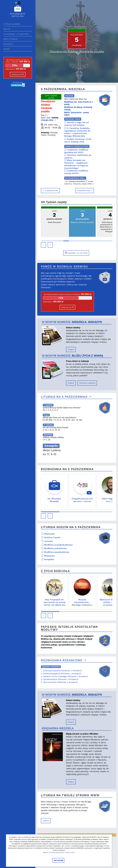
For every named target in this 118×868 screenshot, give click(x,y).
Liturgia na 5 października (66, 397)
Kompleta (48, 559)
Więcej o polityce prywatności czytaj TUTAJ (59, 852)
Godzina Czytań (51, 537)
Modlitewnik (11, 39)
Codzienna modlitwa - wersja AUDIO (77, 172)
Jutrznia (47, 541)
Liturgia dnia (48, 120)
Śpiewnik (8, 44)
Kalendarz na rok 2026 (76, 253)
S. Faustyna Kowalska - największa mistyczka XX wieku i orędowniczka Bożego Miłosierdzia (78, 132)
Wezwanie (48, 534)
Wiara (7, 49)
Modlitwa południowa (54, 548)
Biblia (7, 29)
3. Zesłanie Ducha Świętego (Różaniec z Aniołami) (64, 676)
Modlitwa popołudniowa (55, 552)
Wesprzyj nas (18, 74)
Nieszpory (48, 556)
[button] (43, 245)
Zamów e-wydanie (87, 383)
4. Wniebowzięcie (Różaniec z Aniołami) (60, 679)
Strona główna (12, 24)
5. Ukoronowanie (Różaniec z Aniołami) (59, 682)
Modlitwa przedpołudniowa (57, 545)
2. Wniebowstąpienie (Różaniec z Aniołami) (61, 674)
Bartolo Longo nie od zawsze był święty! (76, 124)
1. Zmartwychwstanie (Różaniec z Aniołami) (61, 671)
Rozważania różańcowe (64, 660)
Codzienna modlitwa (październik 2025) (76, 151)
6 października (85, 190)
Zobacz (71, 349)
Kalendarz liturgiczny (16, 34)
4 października (50, 190)
